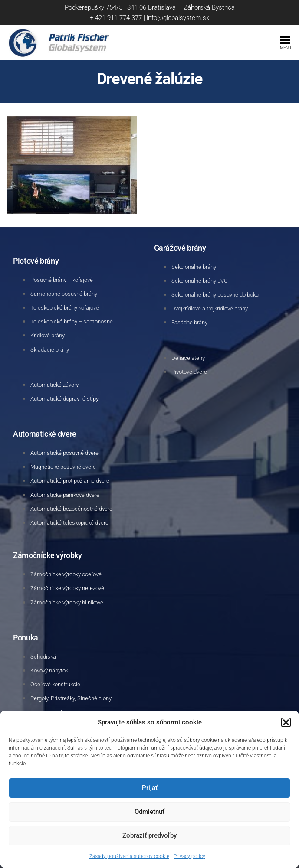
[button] (286, 722)
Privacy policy (189, 856)
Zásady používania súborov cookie (129, 856)
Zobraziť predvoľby (149, 835)
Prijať (150, 788)
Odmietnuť (149, 812)
